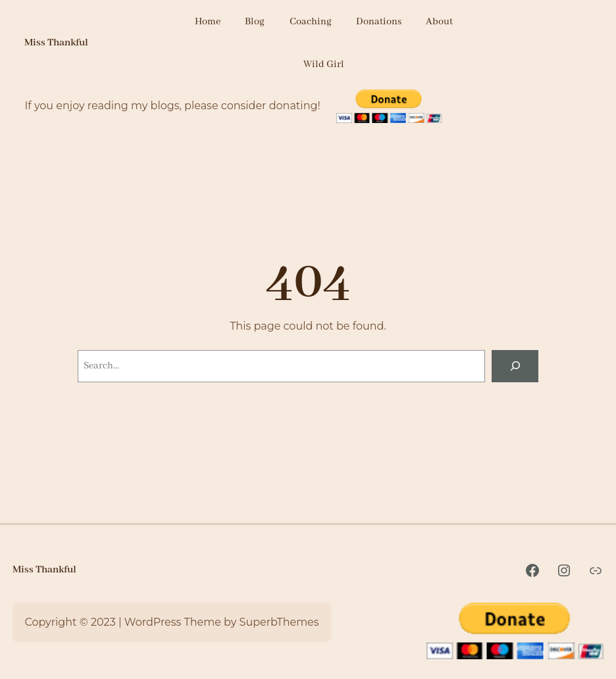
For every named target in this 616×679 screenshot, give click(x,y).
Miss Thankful (56, 43)
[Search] (515, 366)
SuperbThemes (279, 622)
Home (208, 22)
